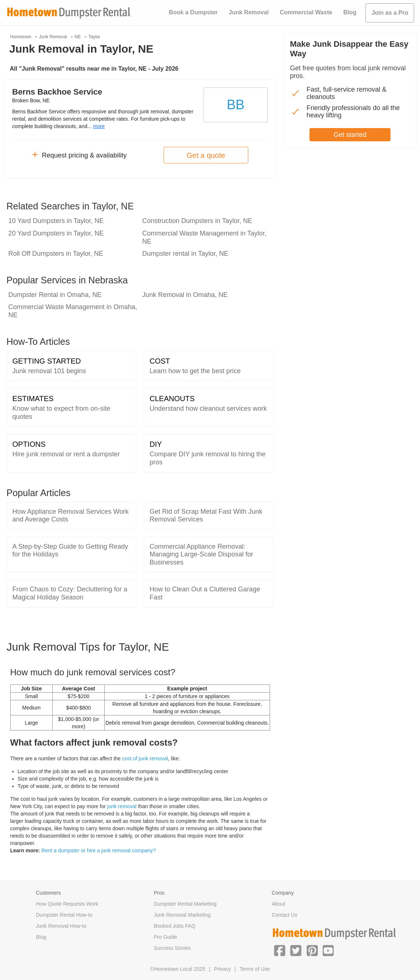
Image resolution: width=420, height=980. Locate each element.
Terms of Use (255, 969)
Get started (350, 135)
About (278, 904)
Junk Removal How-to (61, 926)
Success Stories (172, 948)
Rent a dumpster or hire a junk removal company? (98, 850)
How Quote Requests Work (67, 904)
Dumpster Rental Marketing (185, 904)
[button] (280, 950)
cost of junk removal (145, 758)
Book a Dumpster (193, 12)
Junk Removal (249, 12)
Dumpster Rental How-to (64, 915)
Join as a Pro (390, 13)
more (99, 126)
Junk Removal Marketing (182, 915)
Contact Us (284, 915)
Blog (350, 12)
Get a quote (206, 155)
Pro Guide (165, 937)
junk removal (122, 806)
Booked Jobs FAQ (174, 926)
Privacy (223, 969)
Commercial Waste (306, 12)
